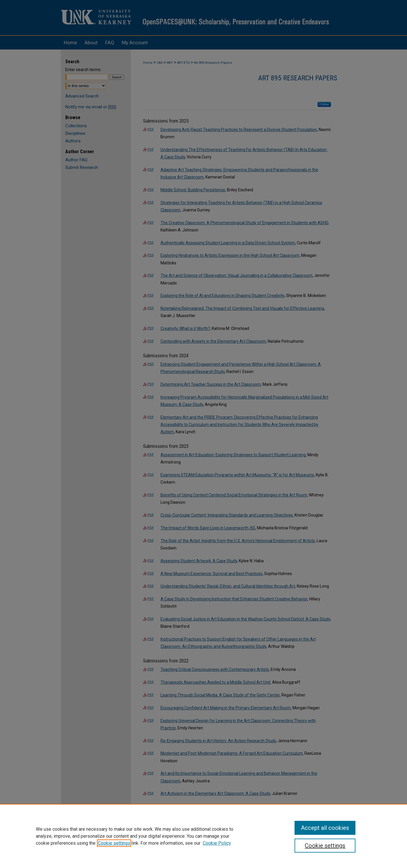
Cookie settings (114, 843)
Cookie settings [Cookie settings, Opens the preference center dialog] (325, 846)
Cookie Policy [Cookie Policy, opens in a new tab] (217, 843)
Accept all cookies (325, 828)
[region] (203, 836)
